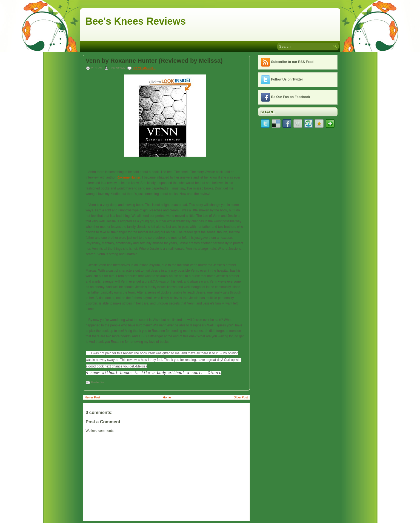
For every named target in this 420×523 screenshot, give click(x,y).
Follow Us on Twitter (287, 79)
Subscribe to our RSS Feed (292, 62)
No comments (144, 68)
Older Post (241, 397)
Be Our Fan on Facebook (291, 97)
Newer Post (92, 397)
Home (167, 397)
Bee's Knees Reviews (136, 21)
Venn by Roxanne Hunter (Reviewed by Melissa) (154, 61)
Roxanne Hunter (128, 177)
